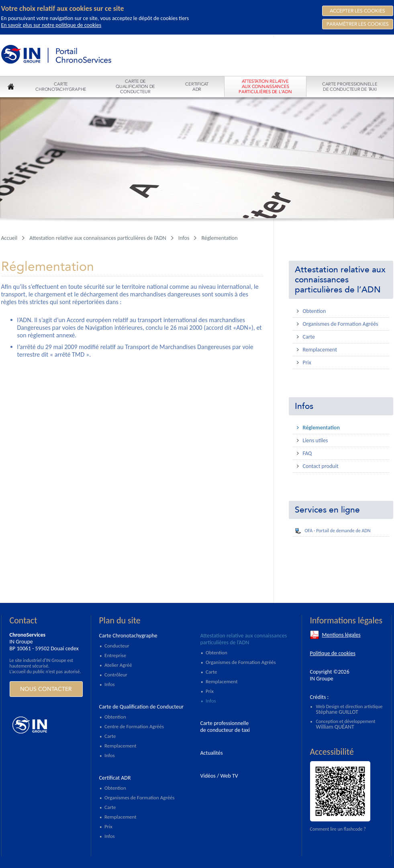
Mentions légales (341, 635)
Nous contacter (46, 689)
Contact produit (321, 466)
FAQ (307, 453)
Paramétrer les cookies (358, 24)
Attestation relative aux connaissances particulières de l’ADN (340, 280)
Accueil (9, 238)
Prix (307, 363)
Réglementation (321, 428)
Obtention (314, 311)
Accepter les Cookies (357, 11)
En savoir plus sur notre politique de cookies (51, 25)
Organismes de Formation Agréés (341, 324)
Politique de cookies (333, 653)
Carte (309, 337)
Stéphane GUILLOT (337, 712)
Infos (304, 406)
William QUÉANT (335, 727)
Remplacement (320, 350)
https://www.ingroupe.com (46, 725)
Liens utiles (315, 440)
